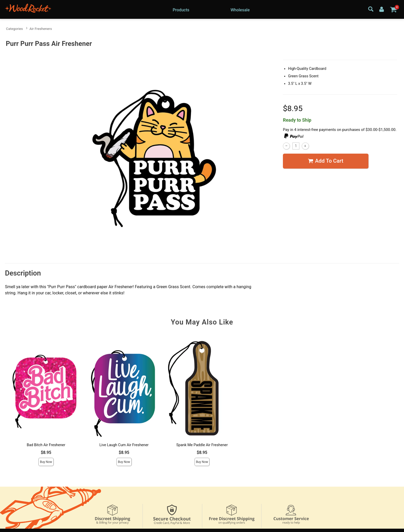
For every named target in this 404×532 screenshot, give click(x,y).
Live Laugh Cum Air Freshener (124, 445)
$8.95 (46, 452)
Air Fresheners (41, 29)
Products (181, 10)
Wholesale (240, 10)
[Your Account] (382, 9)
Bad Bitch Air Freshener (46, 445)
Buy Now (46, 462)
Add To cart (326, 161)
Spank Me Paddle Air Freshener (202, 445)
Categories (14, 29)
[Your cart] (393, 9)
